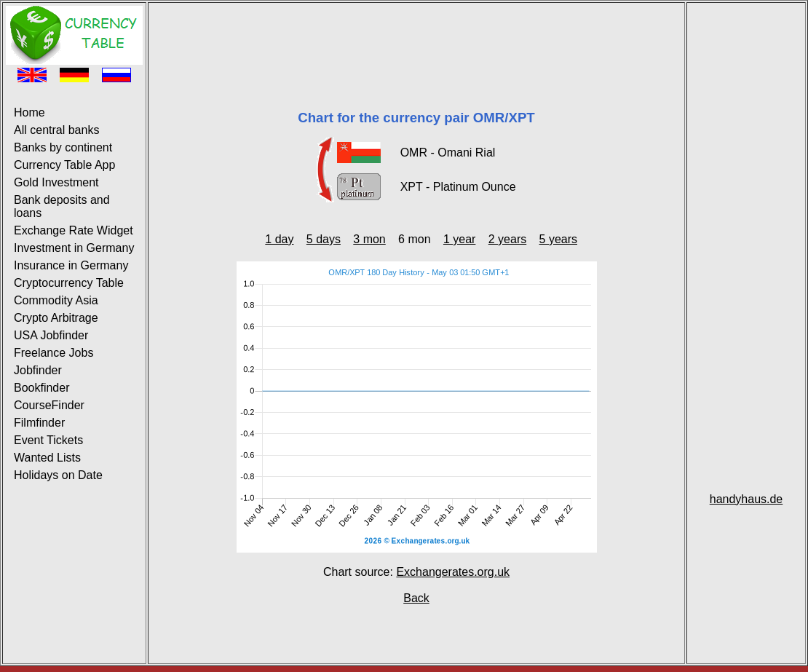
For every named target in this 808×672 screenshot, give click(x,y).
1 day (279, 239)
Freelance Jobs (54, 353)
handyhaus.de (746, 499)
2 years (507, 239)
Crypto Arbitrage (56, 318)
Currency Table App (64, 165)
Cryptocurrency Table (69, 283)
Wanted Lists (47, 458)
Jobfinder (38, 370)
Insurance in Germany (71, 265)
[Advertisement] (416, 39)
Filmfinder (39, 423)
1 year (459, 239)
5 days (324, 239)
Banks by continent (63, 147)
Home (29, 112)
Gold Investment (56, 182)
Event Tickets (48, 440)
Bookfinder (42, 388)
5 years (558, 239)
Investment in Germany (74, 248)
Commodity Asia (56, 300)
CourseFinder (49, 405)
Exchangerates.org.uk (453, 572)
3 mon (369, 239)
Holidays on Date (58, 475)
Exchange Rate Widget (74, 230)
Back (416, 598)
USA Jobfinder (51, 335)
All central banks (56, 130)
